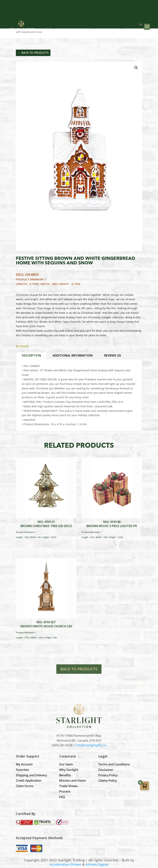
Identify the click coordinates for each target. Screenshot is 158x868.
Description (31, 355)
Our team (66, 764)
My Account (24, 764)
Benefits (65, 775)
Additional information (73, 355)
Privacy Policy (108, 775)
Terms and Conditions (114, 764)
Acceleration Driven (65, 864)
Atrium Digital (97, 864)
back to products (35, 53)
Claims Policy (108, 781)
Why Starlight (69, 770)
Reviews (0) (113, 355)
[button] (136, 68)
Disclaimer (106, 770)
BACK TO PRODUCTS (79, 669)
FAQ (62, 797)
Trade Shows (68, 786)
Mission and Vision (73, 781)
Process (65, 791)
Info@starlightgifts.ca (91, 745)
